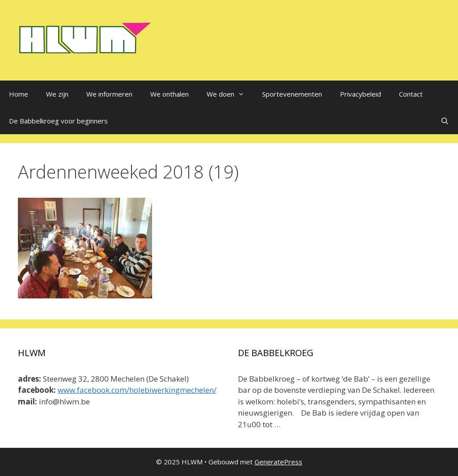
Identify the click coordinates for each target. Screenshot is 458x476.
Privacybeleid (360, 94)
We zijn (57, 94)
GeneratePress (278, 462)
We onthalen (170, 94)
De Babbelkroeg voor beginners (58, 121)
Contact (411, 94)
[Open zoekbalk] (445, 121)
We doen (230, 94)
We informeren (109, 94)
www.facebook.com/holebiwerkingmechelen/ (137, 390)
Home (19, 94)
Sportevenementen (292, 94)
